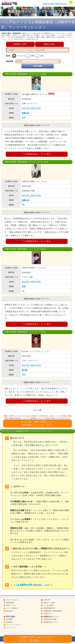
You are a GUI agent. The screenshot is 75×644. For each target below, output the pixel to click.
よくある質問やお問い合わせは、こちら (32, 585)
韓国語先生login (61, 4)
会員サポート (48, 614)
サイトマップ (11, 628)
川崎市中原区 (35, 108)
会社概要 (9, 619)
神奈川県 (25, 108)
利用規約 (9, 622)
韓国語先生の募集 (50, 619)
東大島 (25, 370)
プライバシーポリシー (14, 625)
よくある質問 (48, 605)
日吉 (24, 286)
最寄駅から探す (20, 44)
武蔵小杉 (25, 113)
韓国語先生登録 (48, 4)
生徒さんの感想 (49, 603)
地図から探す (49, 44)
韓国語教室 (10, 603)
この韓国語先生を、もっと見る (37, 154)
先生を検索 (37, 66)
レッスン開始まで (13, 608)
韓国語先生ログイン (51, 622)
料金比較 (9, 611)
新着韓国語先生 (49, 608)
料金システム (11, 605)
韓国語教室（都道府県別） (53, 611)
